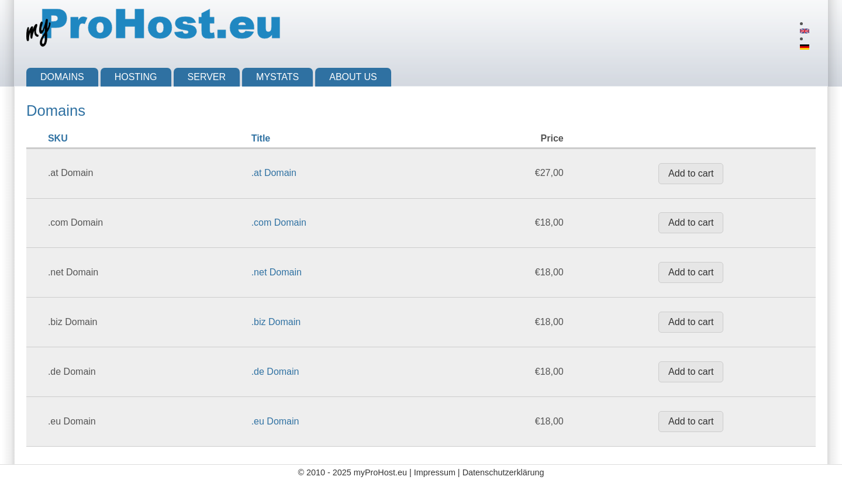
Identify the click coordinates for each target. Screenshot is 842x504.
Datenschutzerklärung (503, 472)
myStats (277, 77)
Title (261, 138)
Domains (62, 77)
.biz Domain (276, 322)
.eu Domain (275, 421)
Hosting (136, 77)
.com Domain (279, 222)
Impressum (435, 472)
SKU (58, 138)
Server (207, 77)
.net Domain (277, 272)
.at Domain (274, 173)
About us (353, 77)
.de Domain (275, 372)
